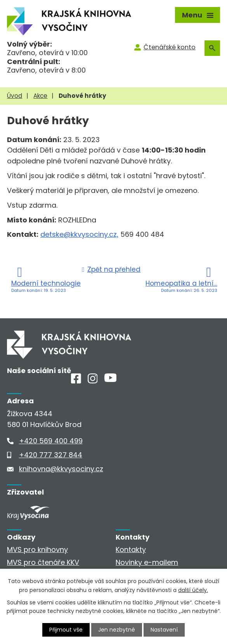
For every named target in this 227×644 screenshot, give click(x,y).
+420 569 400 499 (51, 441)
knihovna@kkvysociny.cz (61, 469)
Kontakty (131, 549)
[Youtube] (110, 379)
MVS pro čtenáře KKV (43, 562)
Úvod (15, 96)
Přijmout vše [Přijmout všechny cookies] (66, 630)
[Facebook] (76, 381)
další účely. (193, 590)
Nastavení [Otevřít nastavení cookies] (164, 630)
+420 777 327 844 (51, 455)
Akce (40, 96)
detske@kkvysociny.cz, (79, 234)
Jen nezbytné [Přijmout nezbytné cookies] (117, 630)
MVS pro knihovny (37, 549)
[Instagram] (93, 381)
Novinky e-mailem (147, 562)
